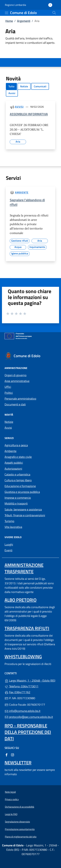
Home (9, 21)
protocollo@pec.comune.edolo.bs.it (29, 717)
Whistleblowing (23, 656)
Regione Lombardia (15, 5)
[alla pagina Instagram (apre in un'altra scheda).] (13, 754)
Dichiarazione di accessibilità (20, 807)
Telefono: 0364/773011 (21, 686)
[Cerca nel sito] (54, 13)
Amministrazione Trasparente (24, 568)
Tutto (11, 86)
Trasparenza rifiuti (27, 628)
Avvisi (12, 93)
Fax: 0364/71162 (17, 692)
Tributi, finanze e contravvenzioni (25, 515)
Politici (9, 393)
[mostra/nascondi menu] (7, 13)
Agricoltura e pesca (16, 445)
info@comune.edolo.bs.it (22, 711)
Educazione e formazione (20, 486)
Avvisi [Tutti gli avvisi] (19, 107)
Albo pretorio (20, 600)
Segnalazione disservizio (17, 822)
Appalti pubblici (14, 463)
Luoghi (9, 544)
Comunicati (40, 86)
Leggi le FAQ (11, 814)
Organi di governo (16, 375)
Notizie (24, 86)
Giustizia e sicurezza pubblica (22, 492)
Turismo (9, 521)
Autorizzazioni (13, 469)
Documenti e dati (15, 404)
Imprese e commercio (18, 498)
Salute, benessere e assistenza (23, 509)
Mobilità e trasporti (16, 503)
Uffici (8, 387)
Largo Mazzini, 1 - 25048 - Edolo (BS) (30, 680)
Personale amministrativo (20, 399)
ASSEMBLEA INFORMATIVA (29, 114)
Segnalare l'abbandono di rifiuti (27, 202)
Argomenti (24, 21)
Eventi (8, 550)
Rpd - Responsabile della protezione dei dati (28, 732)
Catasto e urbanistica (17, 474)
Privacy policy (12, 799)
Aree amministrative (17, 381)
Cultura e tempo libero (18, 480)
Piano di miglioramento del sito (21, 837)
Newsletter (18, 763)
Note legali (10, 792)
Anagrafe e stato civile (18, 457)
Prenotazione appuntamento (20, 829)
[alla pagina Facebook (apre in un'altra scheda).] (7, 754)
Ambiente (22, 193)
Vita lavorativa (13, 527)
